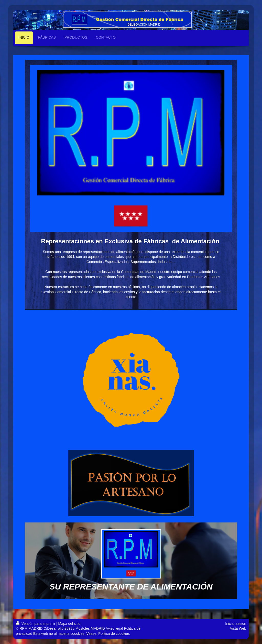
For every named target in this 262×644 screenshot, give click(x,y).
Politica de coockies (114, 634)
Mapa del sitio (69, 624)
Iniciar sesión (236, 624)
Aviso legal (114, 628)
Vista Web (238, 628)
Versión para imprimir (36, 624)
